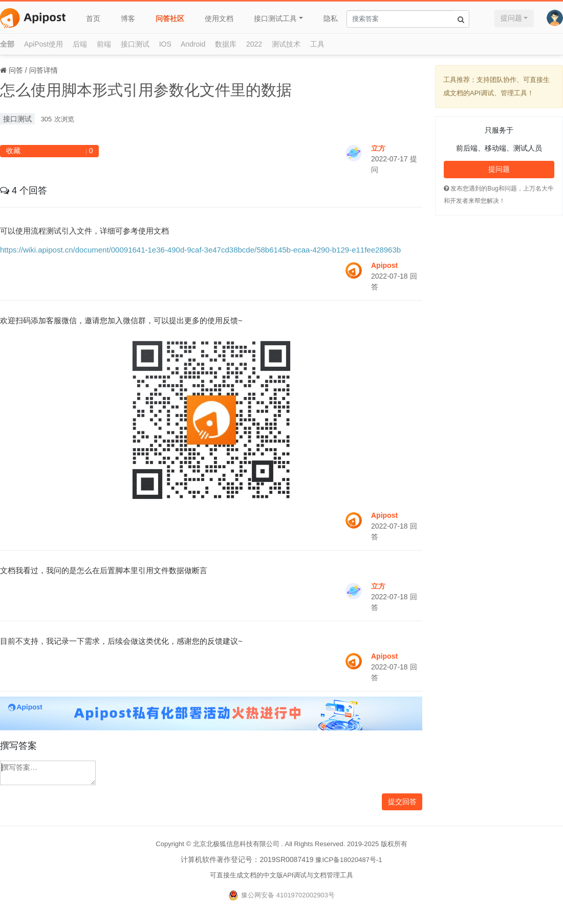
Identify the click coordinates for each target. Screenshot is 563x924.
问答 (16, 70)
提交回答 (402, 802)
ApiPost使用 (44, 44)
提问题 (511, 18)
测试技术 (286, 44)
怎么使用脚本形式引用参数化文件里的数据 (146, 90)
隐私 (331, 18)
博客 (128, 18)
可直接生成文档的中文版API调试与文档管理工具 (282, 875)
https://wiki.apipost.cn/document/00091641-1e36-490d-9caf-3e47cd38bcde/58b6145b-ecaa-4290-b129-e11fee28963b (200, 250)
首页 (93, 18)
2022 (254, 44)
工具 (317, 44)
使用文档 (219, 18)
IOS (165, 44)
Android (193, 44)
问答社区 (170, 18)
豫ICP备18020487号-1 (349, 860)
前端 (104, 44)
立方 (378, 148)
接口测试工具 (275, 18)
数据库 (226, 44)
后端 (80, 44)
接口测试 (135, 44)
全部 (7, 44)
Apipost (384, 265)
